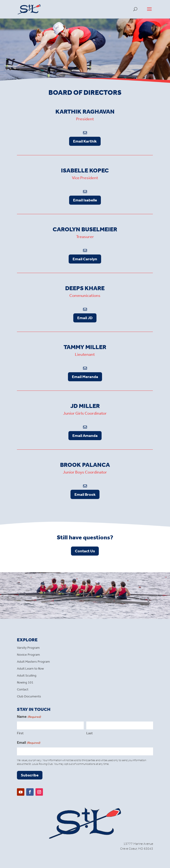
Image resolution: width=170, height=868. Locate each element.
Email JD (85, 318)
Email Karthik (85, 141)
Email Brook (85, 494)
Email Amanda (85, 436)
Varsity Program (28, 648)
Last (90, 733)
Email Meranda (85, 377)
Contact (23, 690)
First (20, 733)
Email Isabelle (85, 200)
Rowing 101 (25, 683)
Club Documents (29, 697)
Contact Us (85, 551)
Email (29, 743)
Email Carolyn (85, 259)
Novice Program (28, 655)
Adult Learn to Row (30, 669)
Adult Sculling (27, 676)
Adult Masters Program (33, 662)
